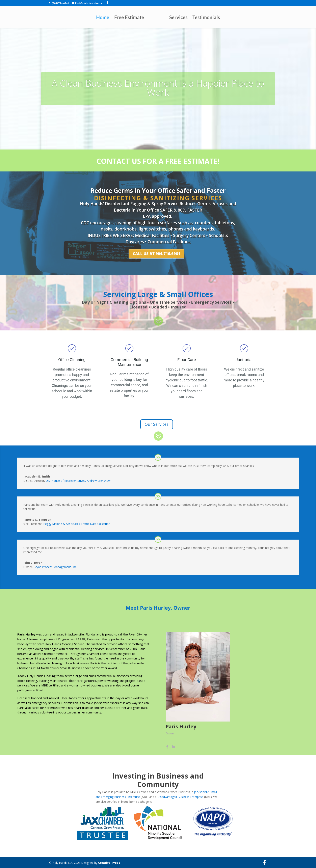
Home (103, 18)
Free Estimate (129, 18)
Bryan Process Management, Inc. (55, 567)
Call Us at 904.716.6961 (156, 254)
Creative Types (109, 863)
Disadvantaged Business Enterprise (180, 797)
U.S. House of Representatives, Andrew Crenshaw (78, 481)
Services (178, 18)
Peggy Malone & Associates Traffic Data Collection (77, 524)
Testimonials (206, 18)
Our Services (157, 424)
